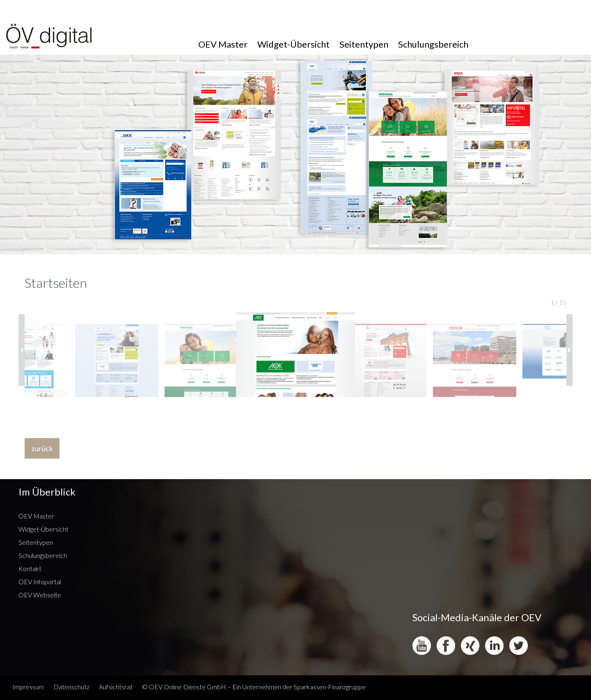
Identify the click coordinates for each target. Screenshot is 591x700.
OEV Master (223, 44)
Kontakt (30, 568)
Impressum (28, 687)
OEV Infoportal (40, 582)
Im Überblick (47, 492)
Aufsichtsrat (116, 687)
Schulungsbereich (433, 44)
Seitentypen (364, 44)
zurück (42, 448)
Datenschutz (71, 687)
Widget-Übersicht (293, 44)
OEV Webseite (40, 595)
